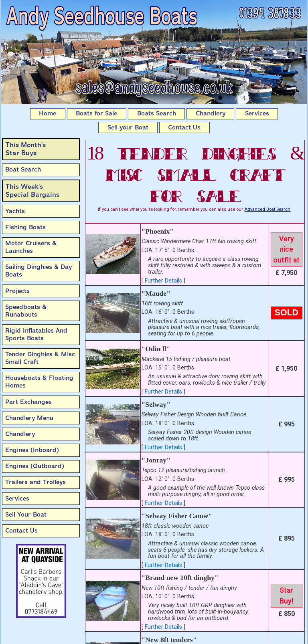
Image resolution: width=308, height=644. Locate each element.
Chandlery (211, 113)
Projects (17, 291)
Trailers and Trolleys (35, 482)
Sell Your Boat (26, 515)
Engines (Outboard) (35, 466)
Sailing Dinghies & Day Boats (38, 271)
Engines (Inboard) (32, 450)
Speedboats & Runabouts (26, 311)
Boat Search (23, 170)
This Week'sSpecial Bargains (32, 191)
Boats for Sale (96, 113)
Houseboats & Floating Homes (39, 382)
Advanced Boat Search (267, 209)
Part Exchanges (28, 402)
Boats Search (157, 113)
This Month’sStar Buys (26, 149)
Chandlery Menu (29, 418)
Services (257, 113)
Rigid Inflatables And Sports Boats (36, 334)
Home (48, 113)
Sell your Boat (128, 127)
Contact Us (184, 127)
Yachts (15, 211)
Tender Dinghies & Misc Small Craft (40, 358)
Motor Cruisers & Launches (31, 247)
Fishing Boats (25, 227)
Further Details (163, 281)
